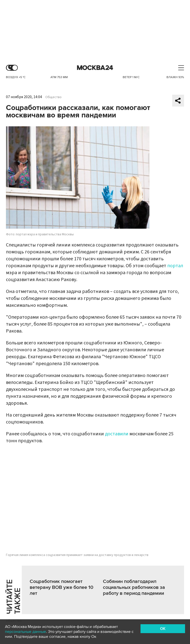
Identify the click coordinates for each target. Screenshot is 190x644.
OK (163, 629)
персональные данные (25, 632)
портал (175, 266)
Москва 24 (95, 68)
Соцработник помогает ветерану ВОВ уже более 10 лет (61, 587)
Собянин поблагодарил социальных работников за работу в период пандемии (134, 587)
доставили (117, 434)
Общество (53, 97)
